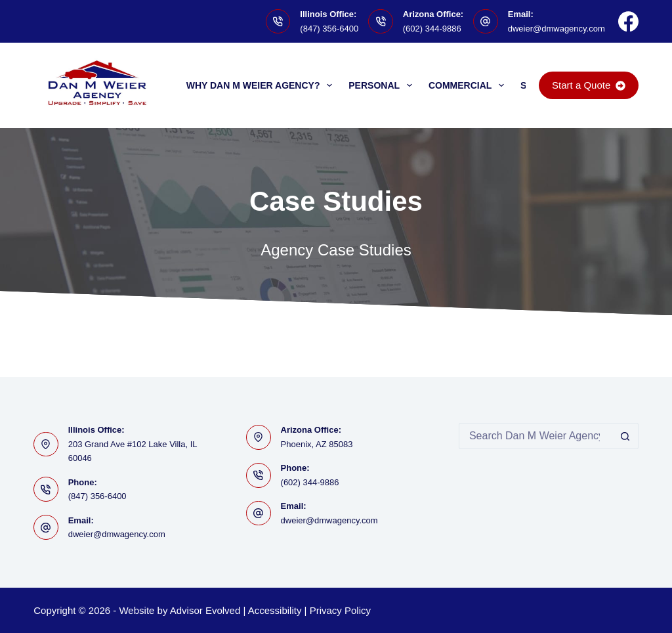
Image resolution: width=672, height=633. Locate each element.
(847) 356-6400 (329, 29)
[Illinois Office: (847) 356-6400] (278, 22)
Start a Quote (589, 85)
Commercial (469, 85)
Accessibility (275, 610)
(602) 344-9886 (432, 29)
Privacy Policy (340, 610)
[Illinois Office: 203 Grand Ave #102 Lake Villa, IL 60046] (46, 445)
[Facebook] (628, 21)
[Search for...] (535, 436)
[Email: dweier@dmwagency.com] (486, 22)
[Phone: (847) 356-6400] (46, 489)
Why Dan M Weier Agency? (262, 85)
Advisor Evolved (205, 610)
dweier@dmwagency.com (556, 29)
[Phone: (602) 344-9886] (259, 475)
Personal (383, 85)
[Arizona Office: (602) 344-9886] (381, 22)
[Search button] (625, 436)
